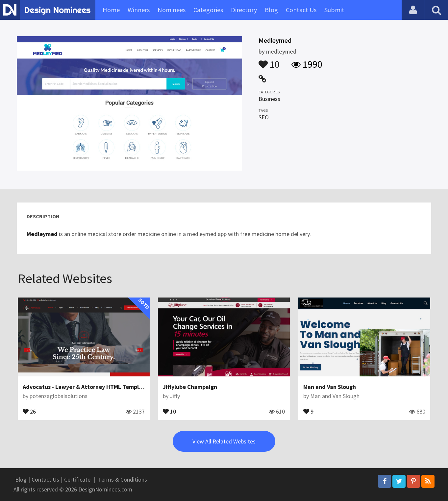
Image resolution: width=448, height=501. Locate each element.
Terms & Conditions (123, 479)
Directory (244, 10)
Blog (271, 10)
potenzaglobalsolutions (59, 396)
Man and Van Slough (330, 387)
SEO (264, 117)
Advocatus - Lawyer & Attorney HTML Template (85, 387)
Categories (208, 10)
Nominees (172, 10)
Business (269, 99)
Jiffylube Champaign (190, 387)
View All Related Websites (224, 441)
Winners (139, 10)
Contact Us (301, 10)
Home (111, 10)
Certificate (77, 479)
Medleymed (42, 234)
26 (29, 411)
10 (269, 61)
